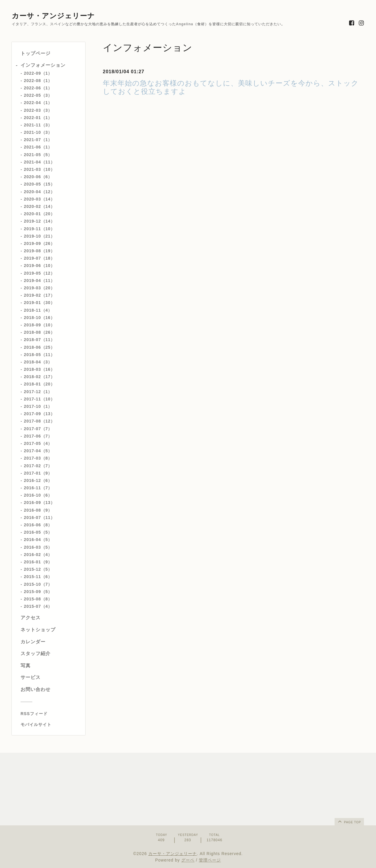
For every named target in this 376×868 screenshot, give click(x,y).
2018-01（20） (39, 384)
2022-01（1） (38, 118)
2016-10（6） (38, 495)
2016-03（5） (38, 547)
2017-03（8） (38, 458)
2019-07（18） (39, 258)
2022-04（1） (38, 103)
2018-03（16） (39, 369)
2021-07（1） (38, 140)
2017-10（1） (38, 406)
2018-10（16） (39, 318)
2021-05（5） (38, 155)
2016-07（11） (39, 518)
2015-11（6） (38, 577)
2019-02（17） (39, 295)
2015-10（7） (38, 584)
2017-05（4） (38, 443)
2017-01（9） (38, 473)
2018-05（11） (39, 355)
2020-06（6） (38, 177)
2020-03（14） (39, 199)
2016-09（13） (39, 503)
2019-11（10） (39, 229)
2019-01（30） (39, 303)
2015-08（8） (38, 599)
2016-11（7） (38, 488)
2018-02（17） (39, 377)
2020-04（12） (39, 192)
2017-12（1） (38, 392)
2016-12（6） (38, 480)
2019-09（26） (39, 243)
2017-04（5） (38, 451)
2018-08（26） (39, 332)
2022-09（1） (38, 73)
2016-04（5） (38, 540)
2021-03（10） (39, 169)
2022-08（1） (38, 81)
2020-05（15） (39, 184)
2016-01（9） (38, 562)
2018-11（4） (38, 310)
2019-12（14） (39, 221)
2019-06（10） (39, 266)
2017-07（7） (38, 429)
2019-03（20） (39, 288)
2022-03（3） (38, 110)
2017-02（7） (38, 466)
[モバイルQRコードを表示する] (51, 725)
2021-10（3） (38, 132)
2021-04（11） (39, 162)
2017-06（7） (38, 436)
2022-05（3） (38, 95)
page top (349, 821)
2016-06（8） (38, 525)
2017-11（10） (39, 399)
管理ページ (210, 860)
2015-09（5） (38, 592)
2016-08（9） (38, 510)
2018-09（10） (39, 325)
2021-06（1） (38, 147)
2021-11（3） (38, 125)
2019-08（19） (39, 251)
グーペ (188, 860)
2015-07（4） (38, 606)
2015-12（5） (38, 569)
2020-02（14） (39, 206)
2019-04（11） (39, 281)
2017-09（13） (39, 414)
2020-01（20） (39, 214)
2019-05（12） (39, 273)
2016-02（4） (38, 555)
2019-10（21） (39, 236)
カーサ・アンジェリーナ (53, 16)
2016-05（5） (38, 532)
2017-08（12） (39, 421)
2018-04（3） (38, 362)
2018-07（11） (39, 340)
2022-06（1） (38, 88)
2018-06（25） (39, 347)
